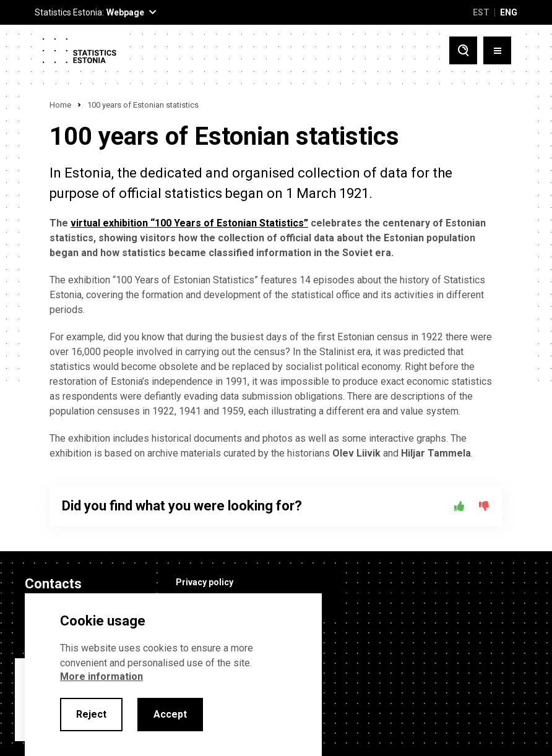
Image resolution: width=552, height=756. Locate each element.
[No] (484, 506)
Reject (91, 714)
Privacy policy (205, 582)
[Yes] (459, 506)
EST (481, 12)
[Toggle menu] (497, 50)
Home (60, 105)
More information (101, 677)
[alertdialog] (173, 675)
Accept (170, 714)
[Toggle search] (463, 50)
